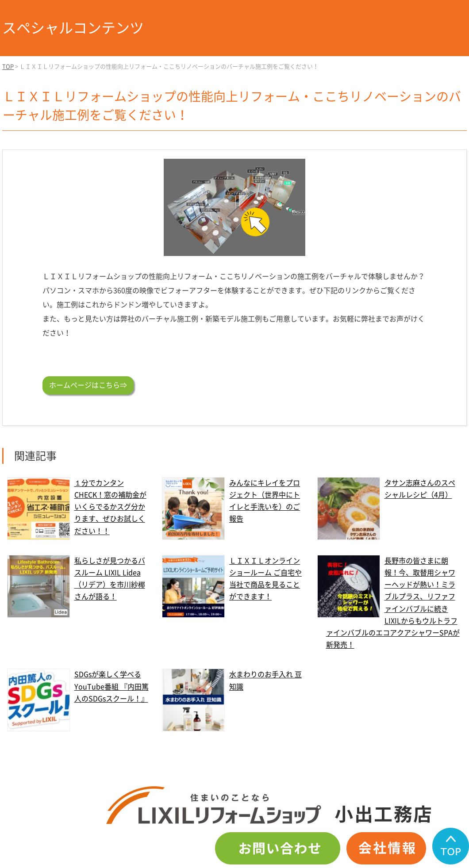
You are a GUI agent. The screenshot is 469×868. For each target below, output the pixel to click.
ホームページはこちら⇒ (88, 385)
